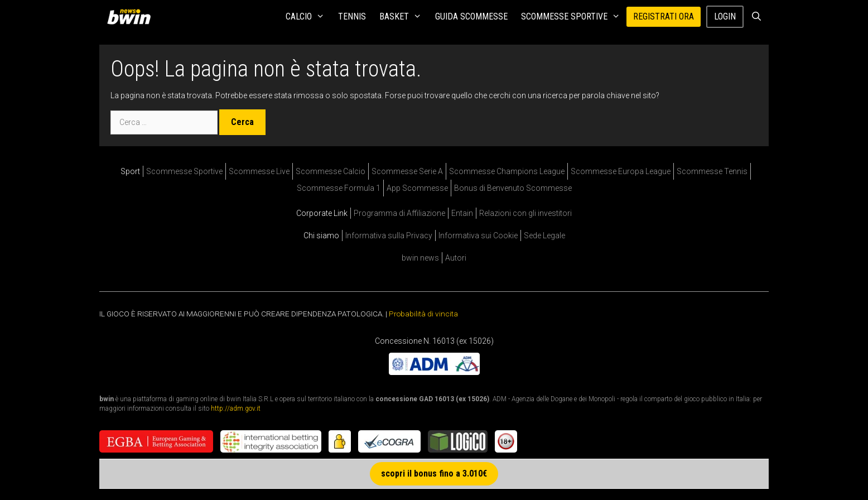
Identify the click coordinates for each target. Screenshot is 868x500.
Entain (462, 213)
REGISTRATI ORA (664, 16)
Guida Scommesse (471, 16)
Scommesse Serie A (407, 171)
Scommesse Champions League (507, 171)
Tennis (352, 16)
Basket (404, 17)
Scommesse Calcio (331, 171)
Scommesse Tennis (712, 171)
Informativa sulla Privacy (389, 235)
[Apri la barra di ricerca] (756, 17)
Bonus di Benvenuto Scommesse (513, 188)
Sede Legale (544, 235)
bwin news (420, 258)
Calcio (308, 17)
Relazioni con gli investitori (525, 213)
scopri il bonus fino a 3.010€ (434, 473)
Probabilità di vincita (423, 314)
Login (725, 16)
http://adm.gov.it (236, 408)
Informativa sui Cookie (478, 235)
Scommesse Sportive (574, 17)
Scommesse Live (259, 171)
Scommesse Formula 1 (339, 188)
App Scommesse (417, 188)
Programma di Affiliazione (399, 213)
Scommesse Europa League (621, 171)
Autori (456, 258)
